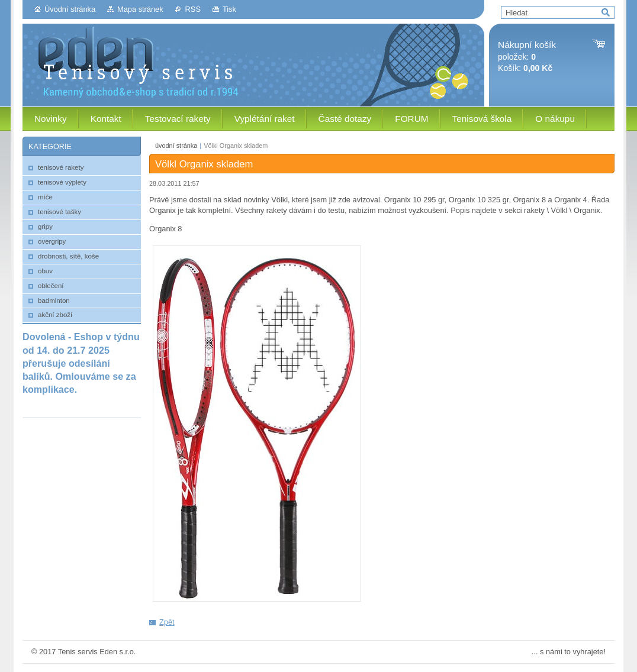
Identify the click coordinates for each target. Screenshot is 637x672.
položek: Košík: (527, 56)
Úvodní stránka (70, 9)
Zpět (167, 622)
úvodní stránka (176, 146)
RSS (193, 9)
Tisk (229, 9)
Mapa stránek (140, 9)
